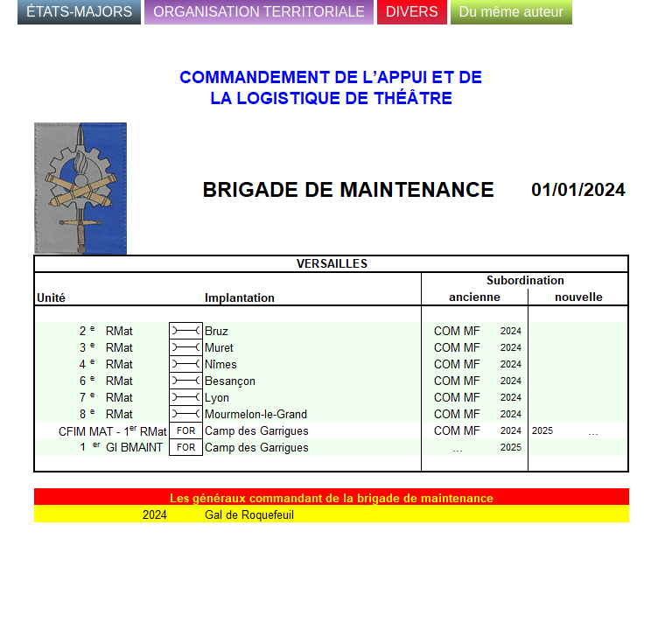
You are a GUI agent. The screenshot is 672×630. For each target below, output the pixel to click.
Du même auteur (511, 12)
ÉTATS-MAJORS (79, 12)
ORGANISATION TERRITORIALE (259, 12)
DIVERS (412, 12)
